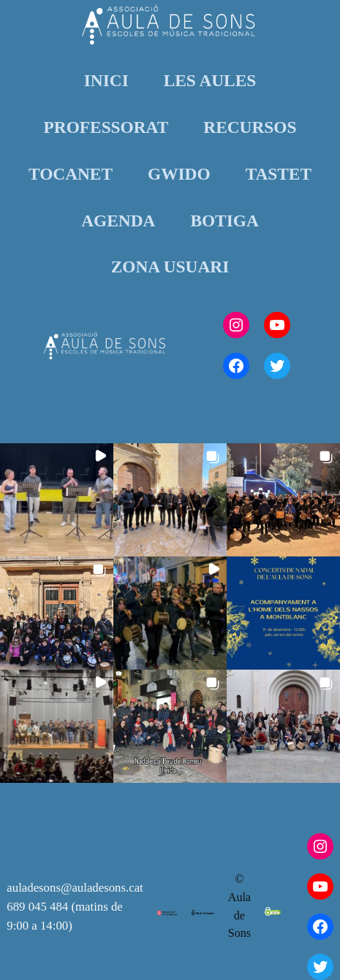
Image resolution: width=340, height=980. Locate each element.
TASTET (279, 174)
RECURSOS (250, 127)
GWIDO (179, 174)
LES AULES (210, 80)
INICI (106, 80)
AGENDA (118, 221)
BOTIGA (224, 221)
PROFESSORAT (106, 127)
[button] (57, 500)
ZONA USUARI (170, 267)
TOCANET (71, 174)
